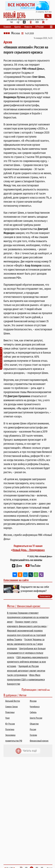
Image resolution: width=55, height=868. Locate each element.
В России (40, 27)
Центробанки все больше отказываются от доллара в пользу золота (26, 653)
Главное (7, 27)
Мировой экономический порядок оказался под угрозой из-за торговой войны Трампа (26, 635)
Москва (16, 33)
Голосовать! (45, 596)
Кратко (18, 27)
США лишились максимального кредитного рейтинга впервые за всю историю (28, 662)
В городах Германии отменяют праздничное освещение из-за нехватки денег (28, 617)
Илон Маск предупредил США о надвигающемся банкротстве (26, 680)
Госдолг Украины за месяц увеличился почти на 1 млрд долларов (26, 644)
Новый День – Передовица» (29, 550)
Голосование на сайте (16, 580)
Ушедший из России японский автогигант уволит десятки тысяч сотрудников (26, 671)
